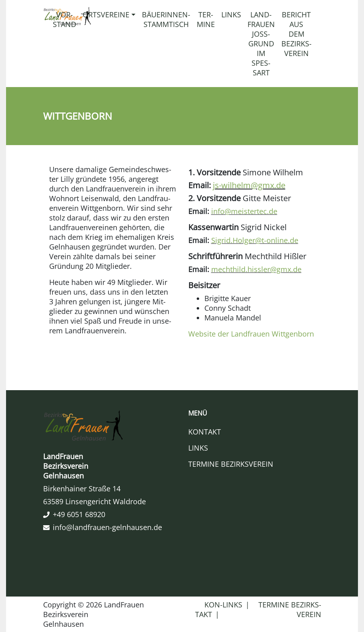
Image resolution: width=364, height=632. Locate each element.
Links (231, 15)
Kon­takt (205, 432)
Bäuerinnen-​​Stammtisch (166, 19)
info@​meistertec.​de (244, 211)
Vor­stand (64, 19)
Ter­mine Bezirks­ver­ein (231, 464)
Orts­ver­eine (106, 15)
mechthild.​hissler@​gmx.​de (256, 269)
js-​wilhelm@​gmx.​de (249, 185)
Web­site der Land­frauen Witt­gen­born (251, 334)
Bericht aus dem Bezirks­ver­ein (296, 34)
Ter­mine (206, 19)
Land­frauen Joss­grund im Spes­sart (261, 44)
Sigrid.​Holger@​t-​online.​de (255, 240)
